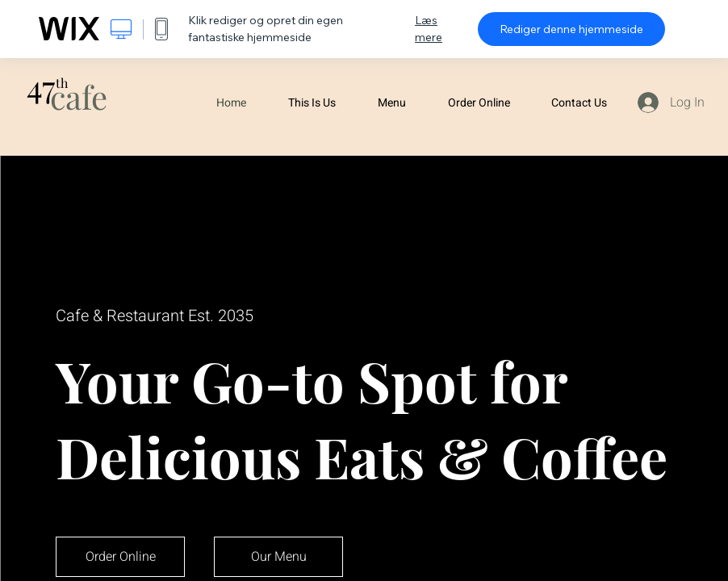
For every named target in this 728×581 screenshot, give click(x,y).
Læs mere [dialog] (429, 29)
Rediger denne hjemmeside (571, 29)
